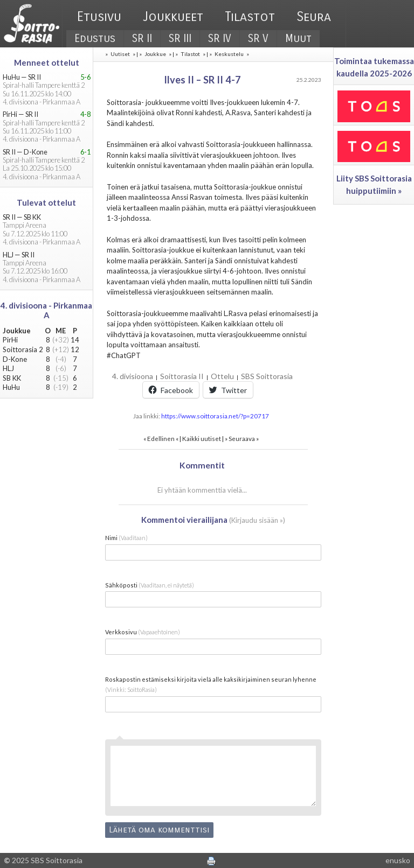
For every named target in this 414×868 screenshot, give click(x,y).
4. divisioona (133, 376)
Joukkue (155, 54)
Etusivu (99, 17)
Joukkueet (173, 17)
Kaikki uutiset (202, 438)
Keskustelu (229, 54)
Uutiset (120, 54)
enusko (398, 860)
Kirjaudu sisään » (257, 520)
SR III (180, 38)
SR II (142, 38)
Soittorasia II (182, 376)
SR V (258, 38)
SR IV (220, 38)
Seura (314, 17)
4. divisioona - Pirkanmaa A (46, 310)
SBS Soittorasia (267, 376)
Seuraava (242, 438)
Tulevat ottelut (46, 202)
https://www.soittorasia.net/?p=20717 (215, 416)
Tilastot (250, 17)
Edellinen (161, 438)
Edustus (95, 38)
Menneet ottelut (47, 62)
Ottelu (222, 376)
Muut (298, 38)
